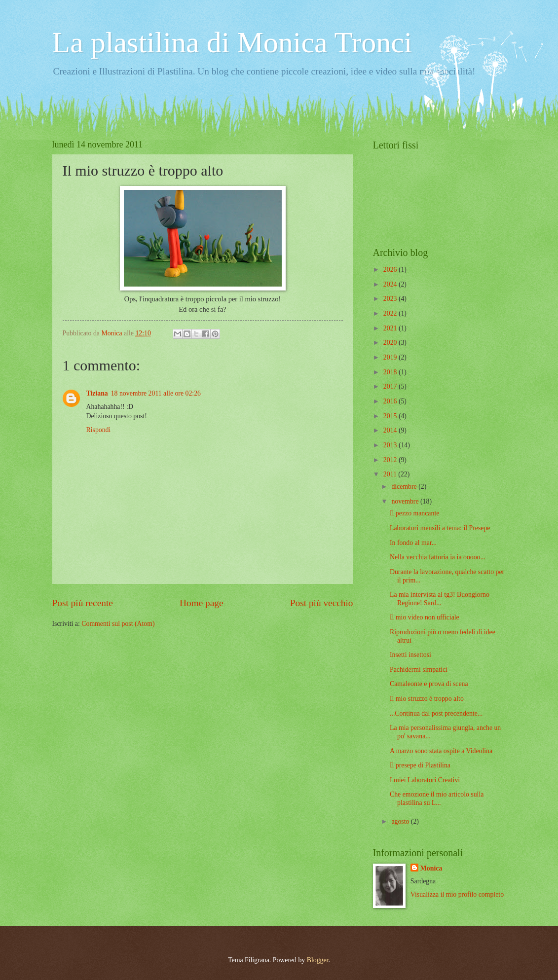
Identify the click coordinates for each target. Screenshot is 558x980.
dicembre (405, 487)
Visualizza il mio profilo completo (457, 894)
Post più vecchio (322, 603)
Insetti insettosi (410, 655)
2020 (391, 343)
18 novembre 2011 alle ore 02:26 (156, 393)
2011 (391, 474)
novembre (406, 501)
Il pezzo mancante (414, 513)
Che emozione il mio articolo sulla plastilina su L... (437, 799)
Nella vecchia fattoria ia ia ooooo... (438, 557)
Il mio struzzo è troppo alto (427, 699)
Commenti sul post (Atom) (118, 624)
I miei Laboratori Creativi (425, 780)
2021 (391, 328)
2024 (391, 284)
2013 (391, 445)
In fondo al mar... (413, 543)
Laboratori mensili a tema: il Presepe (440, 528)
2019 (391, 357)
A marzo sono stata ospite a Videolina (441, 751)
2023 (391, 299)
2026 (391, 270)
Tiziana (97, 393)
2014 (391, 430)
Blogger (318, 960)
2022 (391, 313)
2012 (391, 460)
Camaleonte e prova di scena (429, 684)
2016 (391, 401)
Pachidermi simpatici (419, 670)
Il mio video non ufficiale (425, 617)
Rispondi (99, 430)
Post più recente (83, 603)
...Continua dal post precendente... (436, 713)
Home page (201, 603)
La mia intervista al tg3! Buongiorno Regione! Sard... (440, 599)
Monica (431, 868)
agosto (401, 821)
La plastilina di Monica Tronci (232, 42)
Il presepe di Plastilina (420, 765)
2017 (391, 386)
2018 (391, 372)
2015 (391, 416)
